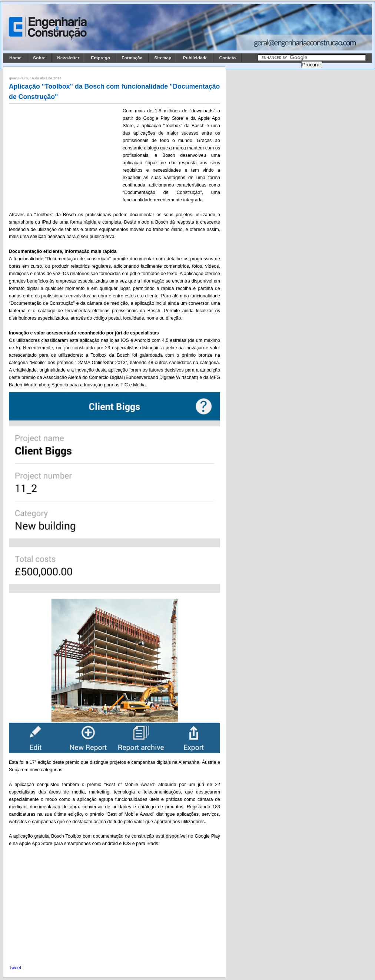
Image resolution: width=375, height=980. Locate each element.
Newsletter (68, 58)
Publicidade (195, 58)
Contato (228, 58)
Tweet (15, 968)
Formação (132, 58)
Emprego (101, 58)
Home (15, 58)
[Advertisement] (64, 156)
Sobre (39, 58)
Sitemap (163, 58)
